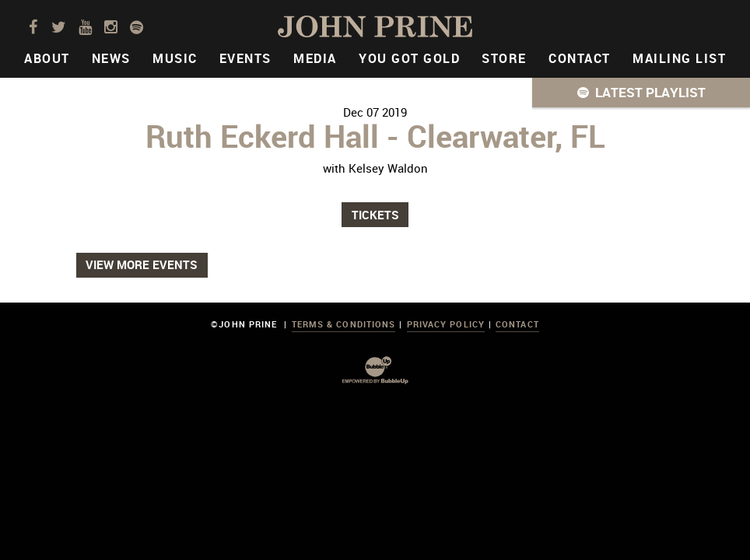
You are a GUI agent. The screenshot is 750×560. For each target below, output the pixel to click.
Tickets (375, 215)
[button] (641, 93)
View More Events (142, 264)
